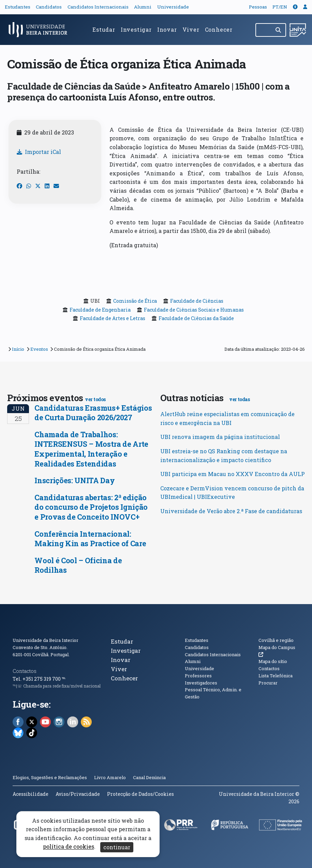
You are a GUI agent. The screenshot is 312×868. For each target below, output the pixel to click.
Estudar (104, 29)
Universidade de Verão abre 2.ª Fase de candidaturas (231, 511)
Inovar (167, 29)
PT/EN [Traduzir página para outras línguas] (280, 7)
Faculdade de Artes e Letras (113, 318)
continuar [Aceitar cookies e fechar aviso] (117, 847)
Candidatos (49, 7)
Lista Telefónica (276, 676)
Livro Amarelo (110, 777)
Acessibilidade (31, 794)
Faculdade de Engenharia (100, 310)
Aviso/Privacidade (78, 794)
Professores (198, 676)
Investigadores (201, 683)
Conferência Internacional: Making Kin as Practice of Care (90, 539)
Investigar (136, 29)
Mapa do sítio (273, 661)
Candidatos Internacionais (98, 7)
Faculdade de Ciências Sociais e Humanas (194, 310)
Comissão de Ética (135, 301)
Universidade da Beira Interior (46, 640)
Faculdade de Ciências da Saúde (196, 318)
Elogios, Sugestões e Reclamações (50, 777)
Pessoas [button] (258, 7)
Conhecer (219, 29)
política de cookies (69, 847)
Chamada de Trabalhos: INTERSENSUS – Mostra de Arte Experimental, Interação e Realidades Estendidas (91, 449)
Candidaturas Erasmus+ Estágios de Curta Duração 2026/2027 (93, 413)
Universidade (173, 7)
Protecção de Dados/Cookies (140, 794)
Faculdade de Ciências (197, 301)
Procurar (268, 683)
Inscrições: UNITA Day (75, 480)
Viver (191, 29)
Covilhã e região (276, 640)
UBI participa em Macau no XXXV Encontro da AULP (233, 474)
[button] (295, 7)
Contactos (25, 671)
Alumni (143, 7)
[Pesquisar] (279, 30)
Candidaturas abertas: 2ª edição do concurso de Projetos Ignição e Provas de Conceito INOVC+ (91, 507)
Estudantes (18, 7)
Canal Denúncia (149, 777)
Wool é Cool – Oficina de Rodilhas (78, 565)
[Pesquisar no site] (264, 30)
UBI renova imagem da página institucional (220, 437)
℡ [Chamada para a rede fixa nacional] (64, 679)
